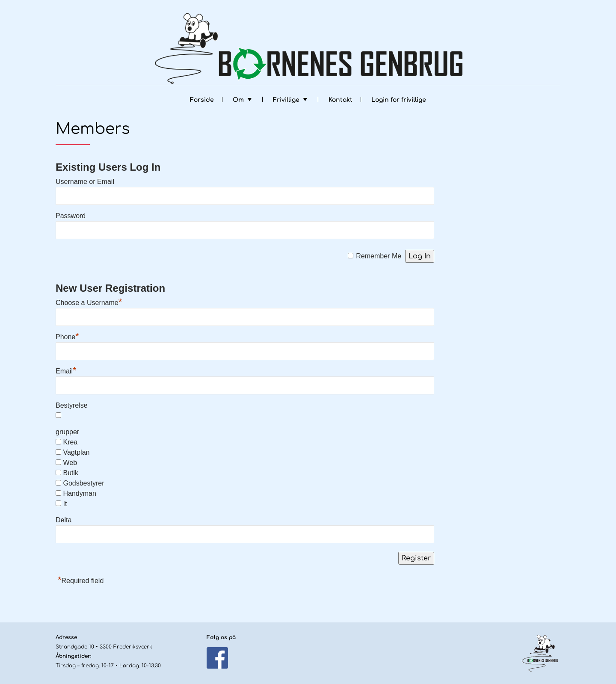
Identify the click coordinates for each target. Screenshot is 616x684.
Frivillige (286, 100)
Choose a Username (89, 303)
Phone (67, 337)
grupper (67, 432)
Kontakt (341, 100)
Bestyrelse (72, 405)
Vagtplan (76, 452)
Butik (71, 473)
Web (70, 463)
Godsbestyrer (83, 483)
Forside (202, 100)
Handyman (79, 493)
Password (71, 216)
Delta (64, 520)
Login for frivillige (399, 100)
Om (238, 100)
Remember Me (379, 256)
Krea (70, 442)
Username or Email (85, 182)
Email (66, 371)
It (65, 504)
